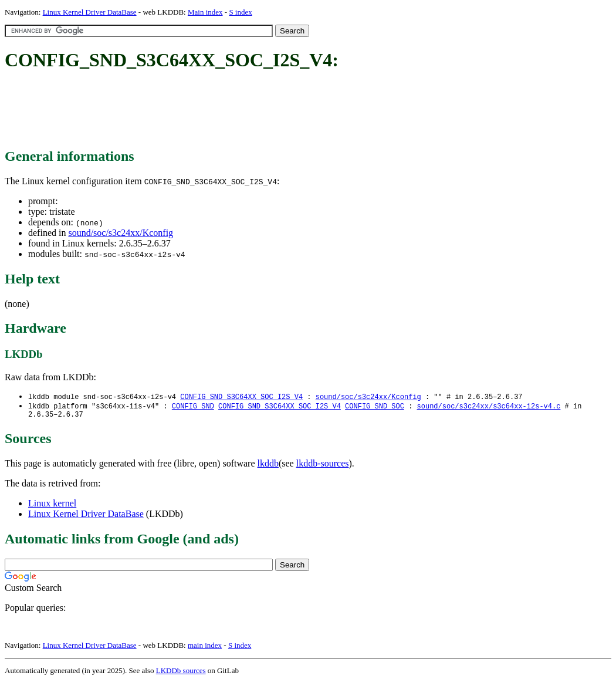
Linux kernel (52, 506)
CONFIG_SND (193, 407)
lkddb (268, 466)
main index (205, 648)
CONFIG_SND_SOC (375, 407)
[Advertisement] (218, 110)
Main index (205, 12)
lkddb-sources (323, 466)
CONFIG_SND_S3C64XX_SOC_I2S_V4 (241, 397)
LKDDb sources (181, 673)
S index (240, 12)
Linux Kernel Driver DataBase (90, 12)
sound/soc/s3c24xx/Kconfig (121, 233)
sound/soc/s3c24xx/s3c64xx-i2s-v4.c (488, 407)
